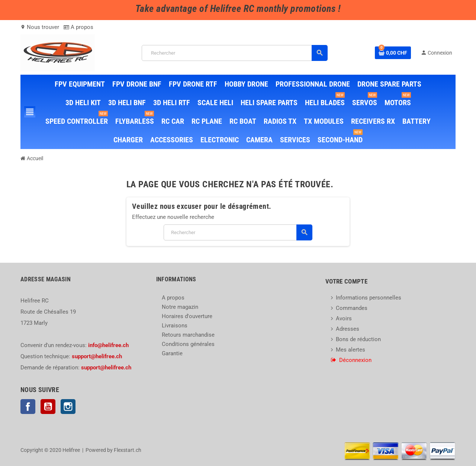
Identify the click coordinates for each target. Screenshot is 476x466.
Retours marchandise (188, 335)
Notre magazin (180, 307)
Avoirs (344, 318)
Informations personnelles (369, 298)
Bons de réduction (358, 339)
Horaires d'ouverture (187, 316)
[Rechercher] (235, 53)
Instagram (68, 407)
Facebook (28, 407)
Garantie (172, 353)
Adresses (348, 329)
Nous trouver (40, 27)
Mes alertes (350, 350)
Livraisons (175, 326)
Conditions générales (188, 344)
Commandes (352, 308)
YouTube (48, 407)
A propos (78, 27)
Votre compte (346, 281)
